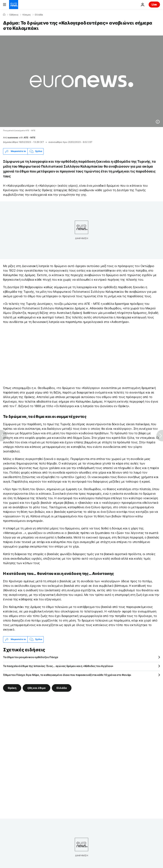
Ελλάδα (39, 15)
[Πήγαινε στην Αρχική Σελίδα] (14, 5)
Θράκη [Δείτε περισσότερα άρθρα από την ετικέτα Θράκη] (12, 688)
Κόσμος (27, 15)
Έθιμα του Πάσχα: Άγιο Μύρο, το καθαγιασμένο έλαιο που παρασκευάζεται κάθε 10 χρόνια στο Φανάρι (67, 675)
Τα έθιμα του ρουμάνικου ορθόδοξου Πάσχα (31, 657)
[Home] (4, 15)
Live (154, 4)
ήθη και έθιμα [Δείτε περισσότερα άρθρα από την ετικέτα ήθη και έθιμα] (36, 688)
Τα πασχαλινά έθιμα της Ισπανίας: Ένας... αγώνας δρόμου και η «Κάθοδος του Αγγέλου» (58, 666)
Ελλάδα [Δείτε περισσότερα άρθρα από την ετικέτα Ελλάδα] (62, 688)
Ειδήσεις (14, 15)
